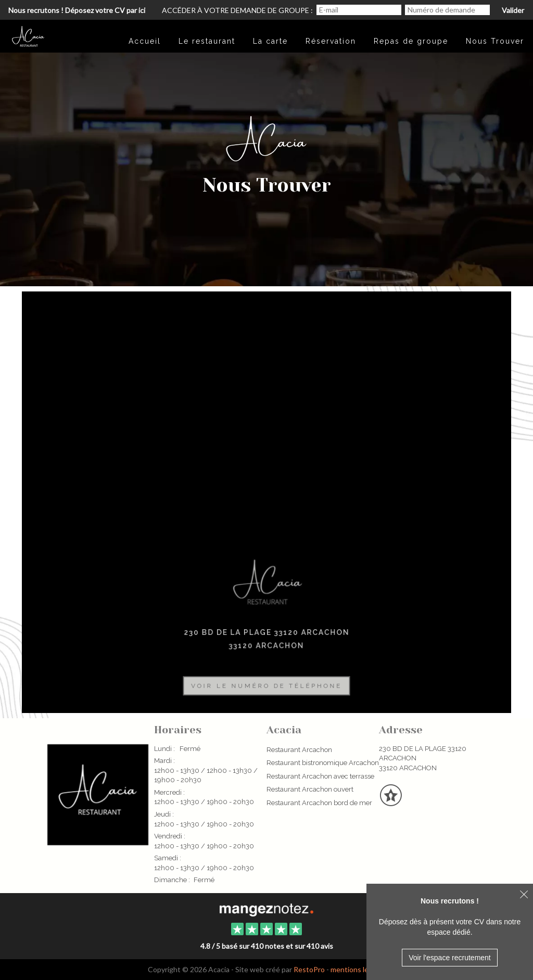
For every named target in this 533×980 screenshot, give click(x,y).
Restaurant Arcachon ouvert (310, 789)
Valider (513, 10)
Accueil (145, 41)
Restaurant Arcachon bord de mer (319, 803)
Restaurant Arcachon (299, 750)
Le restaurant (207, 41)
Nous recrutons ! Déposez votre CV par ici (77, 10)
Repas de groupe (411, 41)
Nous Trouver (495, 41)
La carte (270, 41)
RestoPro (309, 969)
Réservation (331, 41)
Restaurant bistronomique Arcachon (323, 763)
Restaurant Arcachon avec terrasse (320, 776)
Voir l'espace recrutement (450, 958)
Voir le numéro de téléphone (266, 682)
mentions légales (358, 969)
